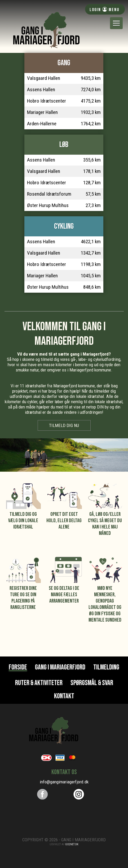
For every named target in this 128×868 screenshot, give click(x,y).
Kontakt (64, 696)
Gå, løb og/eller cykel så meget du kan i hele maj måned (105, 524)
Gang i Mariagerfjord (60, 667)
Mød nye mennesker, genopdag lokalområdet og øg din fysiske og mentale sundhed (105, 604)
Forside (18, 668)
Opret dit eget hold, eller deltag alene (64, 521)
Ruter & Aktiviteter (39, 683)
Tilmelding (106, 667)
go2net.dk (72, 844)
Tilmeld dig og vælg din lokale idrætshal (23, 521)
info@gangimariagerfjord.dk (64, 782)
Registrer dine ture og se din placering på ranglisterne (23, 598)
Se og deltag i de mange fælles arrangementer (64, 595)
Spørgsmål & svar (92, 683)
